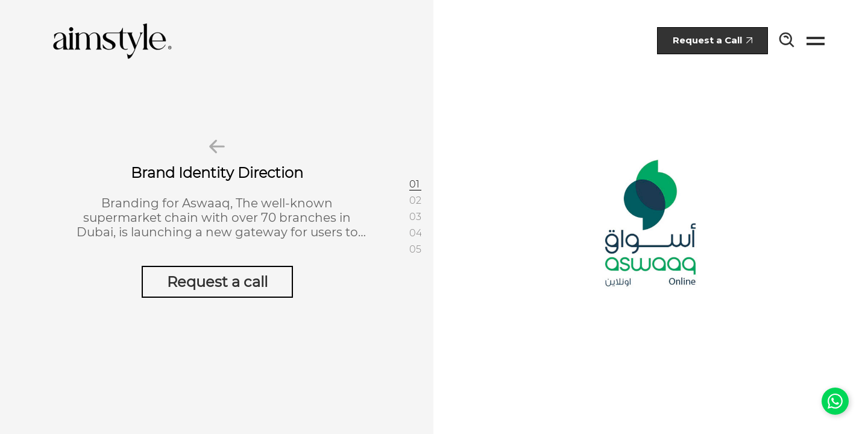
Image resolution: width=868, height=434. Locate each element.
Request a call (217, 282)
